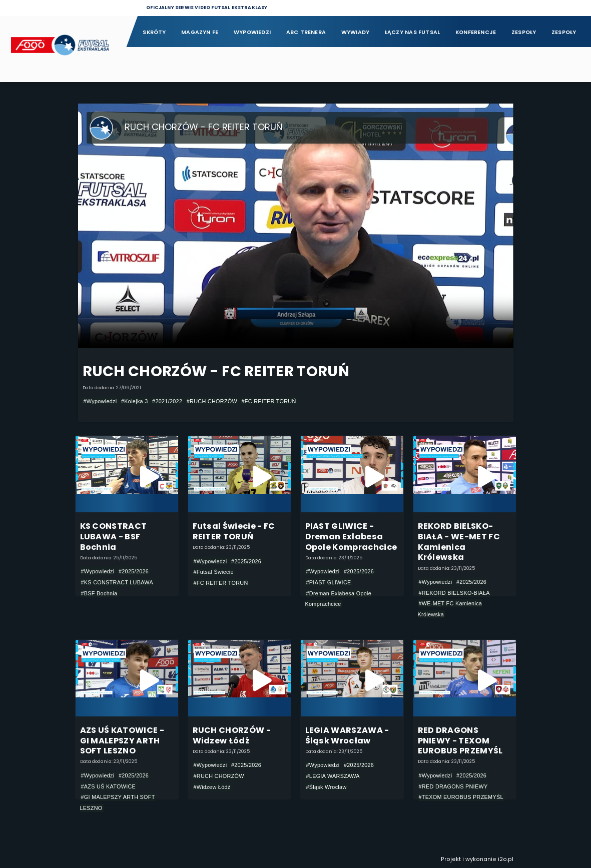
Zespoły (524, 32)
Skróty (154, 32)
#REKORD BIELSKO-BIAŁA (454, 593)
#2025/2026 (134, 571)
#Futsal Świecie (214, 572)
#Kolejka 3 (135, 401)
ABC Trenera (306, 32)
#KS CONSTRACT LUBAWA (117, 582)
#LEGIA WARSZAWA (333, 776)
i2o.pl (506, 859)
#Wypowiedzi (100, 401)
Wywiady (356, 32)
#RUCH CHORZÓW (212, 401)
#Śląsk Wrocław (327, 787)
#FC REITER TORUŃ (269, 401)
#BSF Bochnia (99, 593)
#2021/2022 (167, 401)
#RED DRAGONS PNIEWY (453, 786)
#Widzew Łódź (212, 787)
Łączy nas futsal (412, 32)
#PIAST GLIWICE (329, 582)
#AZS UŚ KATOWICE (109, 786)
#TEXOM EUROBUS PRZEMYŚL (461, 797)
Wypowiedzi (252, 32)
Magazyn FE (200, 32)
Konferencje (476, 32)
